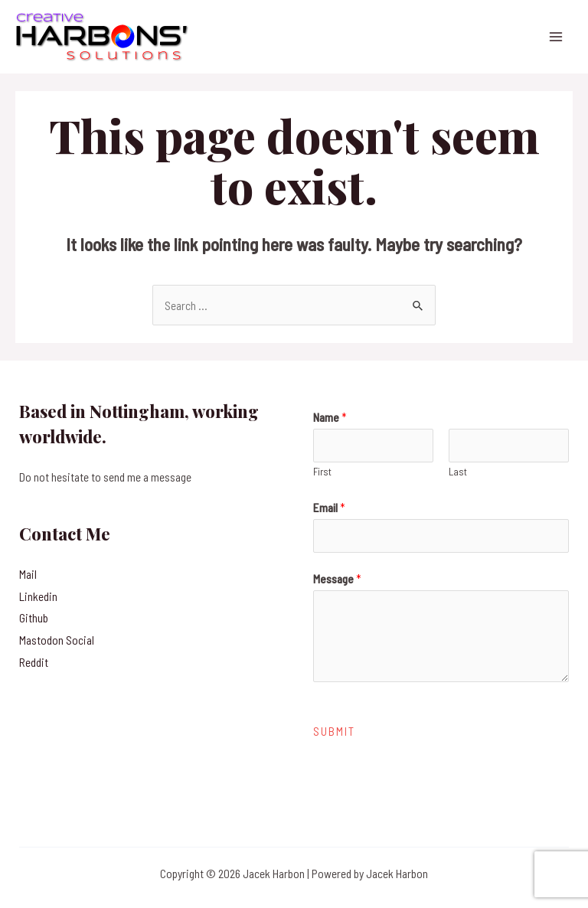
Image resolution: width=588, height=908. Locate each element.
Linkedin (38, 596)
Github (34, 617)
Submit (334, 732)
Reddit (34, 662)
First (322, 472)
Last (458, 472)
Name (330, 417)
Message (337, 578)
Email (329, 507)
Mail (28, 574)
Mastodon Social (57, 640)
